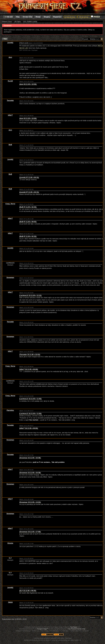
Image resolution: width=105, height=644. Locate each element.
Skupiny (47, 17)
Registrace (57, 17)
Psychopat (73, 627)
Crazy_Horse (10, 204)
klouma (10, 543)
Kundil (10, 81)
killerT (10, 115)
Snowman (10, 277)
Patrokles (10, 410)
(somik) (10, 43)
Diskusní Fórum (7, 21)
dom (10, 57)
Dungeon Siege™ (43, 629)
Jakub (10, 602)
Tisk (5, 39)
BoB (10, 145)
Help (18, 17)
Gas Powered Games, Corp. (77, 629)
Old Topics (17, 21)
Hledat (38, 17)
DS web (9, 17)
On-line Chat (28, 17)
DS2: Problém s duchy (30, 21)
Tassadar (10, 100)
